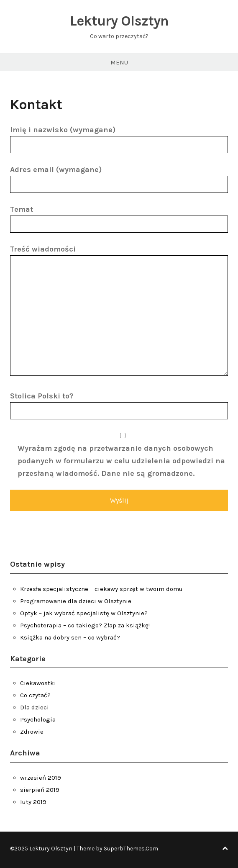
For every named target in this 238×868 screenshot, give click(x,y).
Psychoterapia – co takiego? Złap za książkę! (85, 625)
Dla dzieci (35, 707)
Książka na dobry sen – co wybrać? (70, 637)
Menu (119, 62)
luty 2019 (33, 802)
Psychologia (38, 719)
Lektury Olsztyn (119, 21)
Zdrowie (32, 732)
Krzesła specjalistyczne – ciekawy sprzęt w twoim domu (101, 589)
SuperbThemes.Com (131, 849)
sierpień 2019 (40, 790)
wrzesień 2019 (41, 778)
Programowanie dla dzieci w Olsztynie (76, 601)
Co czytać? (35, 695)
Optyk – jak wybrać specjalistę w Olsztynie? (84, 613)
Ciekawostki (38, 683)
